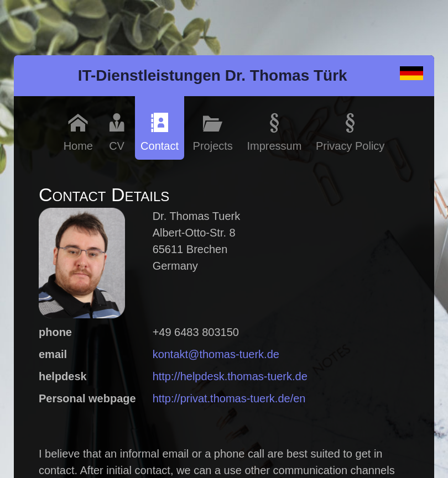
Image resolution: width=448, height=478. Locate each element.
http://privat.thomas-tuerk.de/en (229, 398)
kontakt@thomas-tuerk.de (216, 354)
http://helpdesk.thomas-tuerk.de (230, 376)
